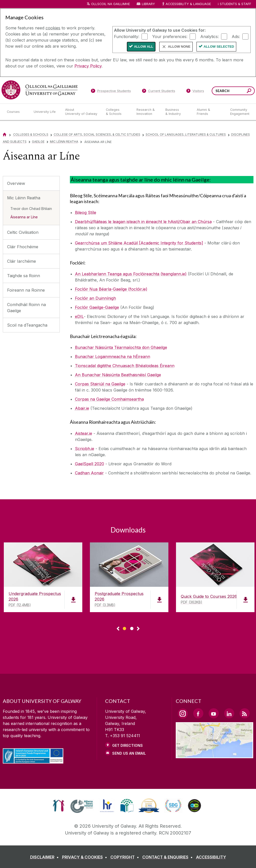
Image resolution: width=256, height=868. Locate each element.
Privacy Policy (88, 66)
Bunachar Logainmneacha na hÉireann (113, 357)
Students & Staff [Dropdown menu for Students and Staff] (235, 4)
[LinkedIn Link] (229, 713)
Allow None (179, 47)
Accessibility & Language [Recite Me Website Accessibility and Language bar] (186, 4)
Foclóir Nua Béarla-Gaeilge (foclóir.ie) (111, 289)
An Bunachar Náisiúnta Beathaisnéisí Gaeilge (118, 375)
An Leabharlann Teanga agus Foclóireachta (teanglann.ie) (131, 274)
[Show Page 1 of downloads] (124, 628)
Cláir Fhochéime (23, 247)
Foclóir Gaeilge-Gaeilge (97, 307)
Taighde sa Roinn (24, 276)
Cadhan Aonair (89, 473)
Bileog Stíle (86, 212)
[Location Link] (215, 755)
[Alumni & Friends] (209, 112)
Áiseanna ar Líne (24, 217)
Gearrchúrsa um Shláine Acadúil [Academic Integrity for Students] (139, 243)
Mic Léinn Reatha (64, 142)
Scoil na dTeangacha (27, 325)
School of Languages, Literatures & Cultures (186, 135)
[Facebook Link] (198, 713)
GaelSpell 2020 (90, 464)
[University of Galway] (40, 90)
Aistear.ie (84, 433)
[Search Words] (233, 91)
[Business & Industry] (177, 112)
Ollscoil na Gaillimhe (111, 4)
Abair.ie (82, 408)
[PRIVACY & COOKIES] (86, 857)
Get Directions (127, 745)
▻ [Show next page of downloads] (138, 629)
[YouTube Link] (214, 713)
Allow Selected (219, 47)
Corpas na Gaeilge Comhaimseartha (109, 399)
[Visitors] (195, 92)
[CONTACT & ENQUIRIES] (169, 857)
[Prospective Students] (111, 92)
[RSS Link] (245, 713)
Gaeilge (38, 142)
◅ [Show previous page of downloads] (118, 629)
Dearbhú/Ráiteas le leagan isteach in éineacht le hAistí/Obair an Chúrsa (143, 222)
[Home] (5, 135)
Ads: (236, 36)
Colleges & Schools (31, 135)
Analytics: (210, 36)
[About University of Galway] (81, 112)
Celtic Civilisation (23, 232)
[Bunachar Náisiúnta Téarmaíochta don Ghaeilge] (121, 347)
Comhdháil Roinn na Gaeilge (26, 308)
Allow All (144, 47)
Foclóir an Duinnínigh (95, 298)
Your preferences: (170, 36)
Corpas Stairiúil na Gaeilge (100, 384)
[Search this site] (249, 91)
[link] (59, 806)
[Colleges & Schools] (117, 112)
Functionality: (127, 36)
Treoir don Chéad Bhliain (31, 209)
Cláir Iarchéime (22, 261)
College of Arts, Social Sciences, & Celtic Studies (97, 135)
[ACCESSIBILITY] (211, 857)
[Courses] (16, 112)
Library (148, 4)
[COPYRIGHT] (126, 857)
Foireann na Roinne (26, 290)
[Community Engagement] (240, 112)
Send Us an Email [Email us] (129, 753)
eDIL (79, 316)
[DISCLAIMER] (45, 857)
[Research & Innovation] (147, 112)
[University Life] (45, 112)
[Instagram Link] (183, 714)
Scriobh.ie (85, 449)
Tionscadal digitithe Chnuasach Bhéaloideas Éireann (125, 366)
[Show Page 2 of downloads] (132, 628)
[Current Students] (159, 92)
